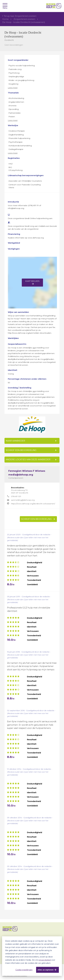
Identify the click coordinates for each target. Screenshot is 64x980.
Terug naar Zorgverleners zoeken (20, 16)
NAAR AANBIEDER (15, 441)
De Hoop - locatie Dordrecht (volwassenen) (24, 22)
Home (5, 19)
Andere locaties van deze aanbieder (28, 460)
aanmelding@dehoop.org (23, 500)
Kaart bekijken (32, 281)
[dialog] (32, 956)
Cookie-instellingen (24, 970)
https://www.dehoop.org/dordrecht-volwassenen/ (33, 504)
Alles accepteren (46, 970)
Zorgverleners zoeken (24, 19)
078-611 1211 (16, 496)
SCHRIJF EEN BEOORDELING (21, 450)
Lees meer (13, 88)
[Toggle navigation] (5, 5)
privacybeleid (45, 960)
